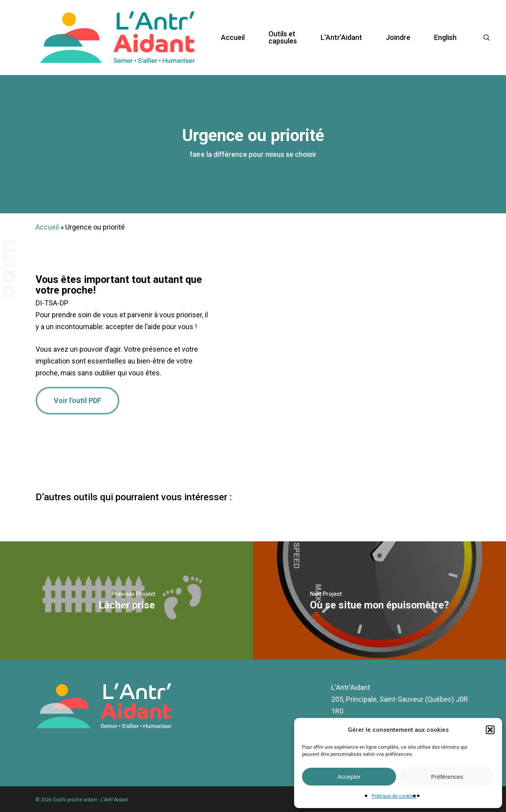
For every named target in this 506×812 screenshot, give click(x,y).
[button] (490, 730)
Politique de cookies (394, 796)
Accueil (47, 227)
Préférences (447, 777)
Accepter (349, 777)
